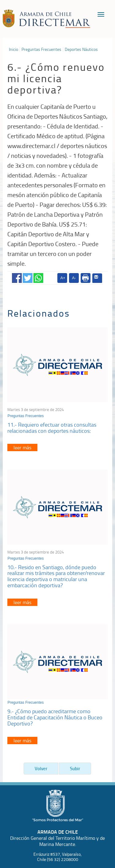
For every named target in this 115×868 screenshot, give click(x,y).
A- (74, 278)
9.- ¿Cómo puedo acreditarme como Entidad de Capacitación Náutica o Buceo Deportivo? (55, 717)
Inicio (13, 49)
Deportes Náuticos (81, 49)
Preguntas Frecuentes (41, 49)
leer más (22, 447)
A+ (63, 278)
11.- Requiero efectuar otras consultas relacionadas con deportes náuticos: (52, 428)
